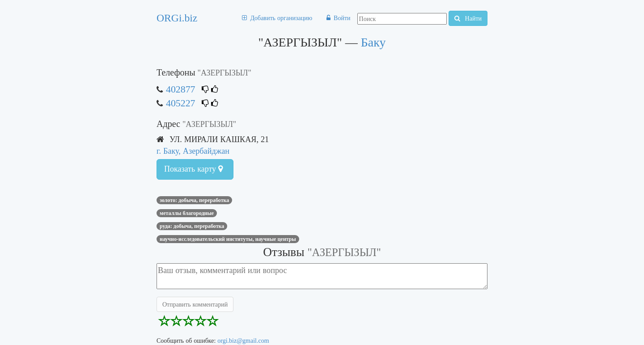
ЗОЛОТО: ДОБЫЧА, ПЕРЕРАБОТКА (194, 200)
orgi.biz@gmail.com (243, 341)
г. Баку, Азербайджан (193, 151)
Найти (468, 18)
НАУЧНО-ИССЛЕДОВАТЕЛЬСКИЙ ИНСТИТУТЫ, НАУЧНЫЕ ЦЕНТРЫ (228, 239)
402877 (180, 89)
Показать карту (193, 169)
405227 (180, 103)
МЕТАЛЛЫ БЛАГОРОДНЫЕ (187, 213)
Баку (373, 42)
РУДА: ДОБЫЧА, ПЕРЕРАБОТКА (192, 226)
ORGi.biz (177, 18)
